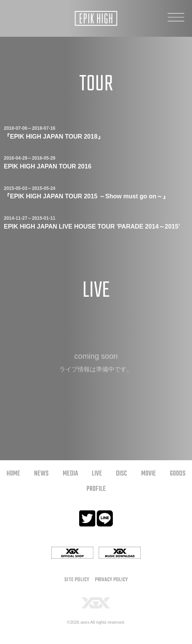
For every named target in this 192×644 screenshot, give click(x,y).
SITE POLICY (77, 580)
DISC (121, 474)
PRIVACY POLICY (111, 580)
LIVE (97, 474)
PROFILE (96, 489)
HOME (13, 474)
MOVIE (149, 474)
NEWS (41, 474)
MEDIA (70, 474)
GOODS (178, 474)
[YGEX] (96, 602)
